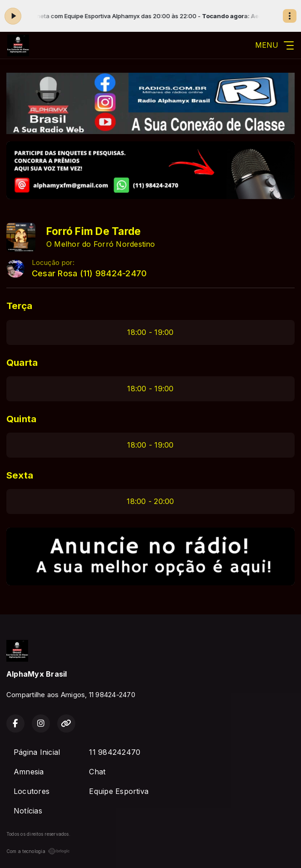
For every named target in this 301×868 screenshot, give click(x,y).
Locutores (32, 791)
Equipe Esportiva (119, 791)
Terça (19, 306)
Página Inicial (37, 752)
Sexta (20, 475)
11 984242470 (115, 752)
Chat (97, 772)
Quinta (21, 419)
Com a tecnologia (38, 851)
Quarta (22, 362)
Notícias (28, 811)
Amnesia (29, 772)
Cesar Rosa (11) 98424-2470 (89, 273)
